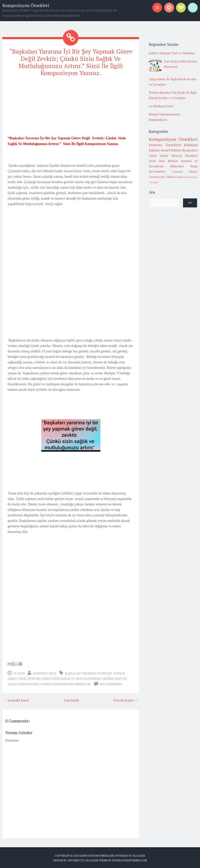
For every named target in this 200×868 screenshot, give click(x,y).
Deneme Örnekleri (165, 145)
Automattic (76, 860)
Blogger (139, 856)
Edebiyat (191, 145)
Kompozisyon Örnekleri (26, 5)
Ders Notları (168, 161)
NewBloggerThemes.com (129, 860)
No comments (111, 684)
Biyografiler (190, 150)
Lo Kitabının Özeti (161, 106)
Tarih (152, 161)
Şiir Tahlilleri (168, 177)
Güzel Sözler (159, 156)
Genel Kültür (171, 150)
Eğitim (154, 150)
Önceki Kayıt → (126, 700)
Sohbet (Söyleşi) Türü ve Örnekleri (172, 53)
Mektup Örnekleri (185, 156)
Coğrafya (177, 172)
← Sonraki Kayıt (16, 700)
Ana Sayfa (71, 700)
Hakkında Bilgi (45, 673)
